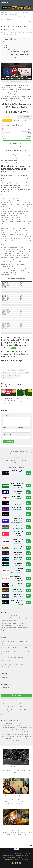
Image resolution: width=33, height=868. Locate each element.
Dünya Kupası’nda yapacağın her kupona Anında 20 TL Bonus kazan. (16, 49)
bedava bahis (19, 15)
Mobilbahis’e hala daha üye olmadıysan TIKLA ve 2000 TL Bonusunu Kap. (19, 57)
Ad (4, 428)
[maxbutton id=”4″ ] (9, 46)
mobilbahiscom (10, 33)
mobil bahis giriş (15, 17)
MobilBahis (6, 2)
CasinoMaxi (27, 616)
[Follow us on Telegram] (20, 863)
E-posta (20, 428)
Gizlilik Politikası (7, 857)
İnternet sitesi (7, 434)
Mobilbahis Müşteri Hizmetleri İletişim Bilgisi (16, 647)
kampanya (5, 17)
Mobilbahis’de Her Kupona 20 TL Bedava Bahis (16, 44)
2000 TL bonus (19, 13)
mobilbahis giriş (7, 19)
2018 (27, 13)
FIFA (3, 375)
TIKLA (28, 486)
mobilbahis (25, 17)
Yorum (6, 416)
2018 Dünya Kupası (7, 15)
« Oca (3, 714)
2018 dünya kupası (6, 373)
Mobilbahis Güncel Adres (8, 378)
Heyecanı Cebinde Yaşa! (14, 59)
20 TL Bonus (21, 370)
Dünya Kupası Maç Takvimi (24, 373)
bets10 (14, 373)
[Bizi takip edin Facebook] (13, 863)
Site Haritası (21, 857)
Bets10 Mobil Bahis (22, 398)
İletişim (14, 857)
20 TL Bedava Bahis (7, 13)
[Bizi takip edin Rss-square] (17, 863)
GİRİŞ (28, 473)
